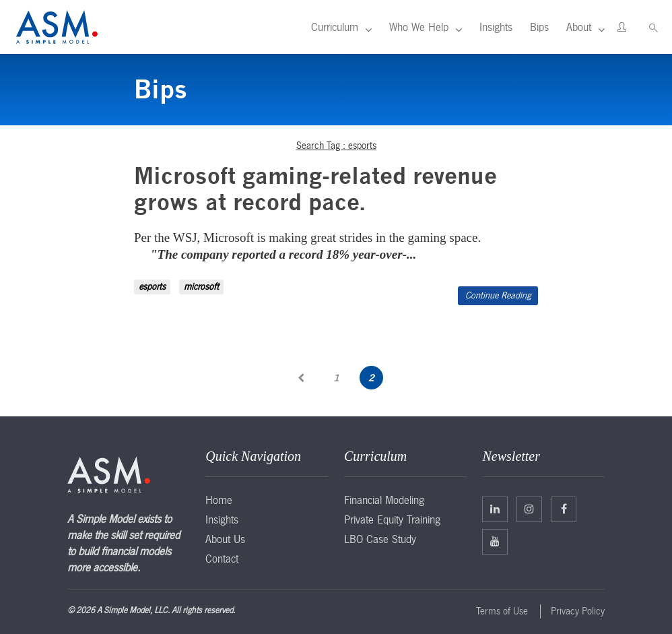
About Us (225, 539)
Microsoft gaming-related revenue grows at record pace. (315, 189)
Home (219, 500)
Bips (539, 27)
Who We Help (419, 27)
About (579, 27)
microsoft (201, 287)
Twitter (529, 509)
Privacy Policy (578, 611)
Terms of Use (502, 611)
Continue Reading (498, 295)
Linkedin (495, 509)
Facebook (564, 509)
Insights (496, 27)
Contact (222, 559)
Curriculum (335, 27)
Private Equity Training (392, 519)
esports (152, 287)
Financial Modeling (384, 500)
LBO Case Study (380, 539)
